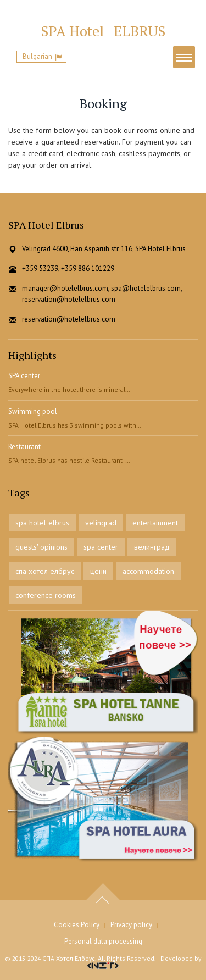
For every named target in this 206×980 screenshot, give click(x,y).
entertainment (155, 523)
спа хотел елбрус (45, 571)
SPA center (24, 376)
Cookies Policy (77, 925)
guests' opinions (41, 547)
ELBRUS (103, 31)
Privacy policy (131, 925)
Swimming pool (33, 411)
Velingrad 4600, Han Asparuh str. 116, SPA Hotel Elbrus (104, 249)
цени (98, 571)
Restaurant (24, 447)
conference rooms (46, 595)
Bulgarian (37, 56)
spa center (101, 547)
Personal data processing (103, 941)
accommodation (148, 571)
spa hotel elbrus (42, 523)
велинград (152, 547)
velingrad (101, 523)
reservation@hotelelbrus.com (69, 319)
